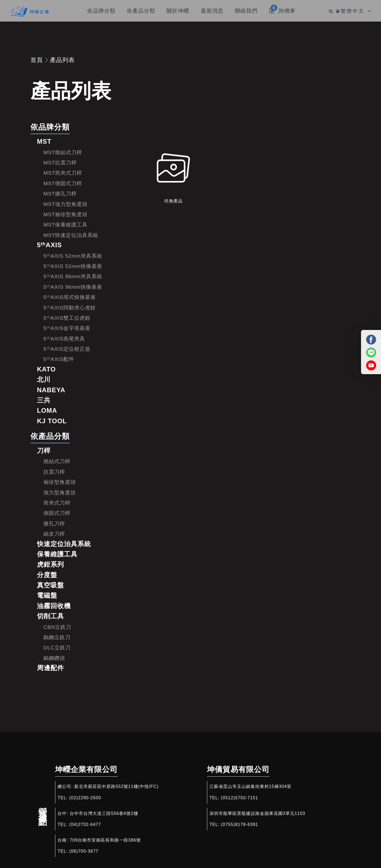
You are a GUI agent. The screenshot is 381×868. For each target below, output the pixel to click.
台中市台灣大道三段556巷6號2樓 (104, 813)
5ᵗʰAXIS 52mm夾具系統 (73, 256)
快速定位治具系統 (64, 544)
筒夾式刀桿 (57, 503)
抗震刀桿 (54, 472)
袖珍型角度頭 (60, 482)
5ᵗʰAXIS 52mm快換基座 (73, 266)
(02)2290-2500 (85, 798)
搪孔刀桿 (54, 524)
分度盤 (47, 575)
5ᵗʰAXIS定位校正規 (67, 349)
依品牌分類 (50, 127)
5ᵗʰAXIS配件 (59, 359)
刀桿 (44, 451)
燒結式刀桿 (57, 461)
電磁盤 (47, 595)
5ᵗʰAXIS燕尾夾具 (64, 339)
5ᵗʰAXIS (49, 245)
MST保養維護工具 (66, 225)
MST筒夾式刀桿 (63, 173)
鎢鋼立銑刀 (57, 637)
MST (44, 141)
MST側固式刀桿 (63, 183)
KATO (46, 369)
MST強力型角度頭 (66, 204)
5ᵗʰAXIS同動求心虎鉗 (70, 308)
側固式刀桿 (57, 513)
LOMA (47, 410)
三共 (44, 400)
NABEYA (51, 390)
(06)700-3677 (84, 851)
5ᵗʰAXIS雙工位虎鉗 (67, 318)
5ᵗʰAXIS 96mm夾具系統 (73, 276)
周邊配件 (50, 668)
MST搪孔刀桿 (60, 194)
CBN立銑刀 (57, 627)
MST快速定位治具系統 (71, 235)
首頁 (37, 60)
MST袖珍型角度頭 (66, 214)
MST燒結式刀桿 (63, 152)
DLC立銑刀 (57, 648)
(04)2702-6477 (85, 824)
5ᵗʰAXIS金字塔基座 (67, 328)
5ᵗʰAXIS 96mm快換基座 (73, 287)
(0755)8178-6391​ (240, 824)
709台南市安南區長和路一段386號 (105, 840)
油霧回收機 (54, 606)
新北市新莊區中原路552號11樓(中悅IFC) (116, 786)
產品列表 (62, 60)
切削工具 (50, 616)
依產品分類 (50, 436)
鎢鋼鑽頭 (54, 658)
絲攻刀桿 (54, 534)
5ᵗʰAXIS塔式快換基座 (70, 297)
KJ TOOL (52, 421)
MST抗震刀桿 (60, 163)
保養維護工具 (57, 554)
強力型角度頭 (60, 493)
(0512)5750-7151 (240, 798)
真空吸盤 (50, 585)
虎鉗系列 (50, 564)
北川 (44, 379)
